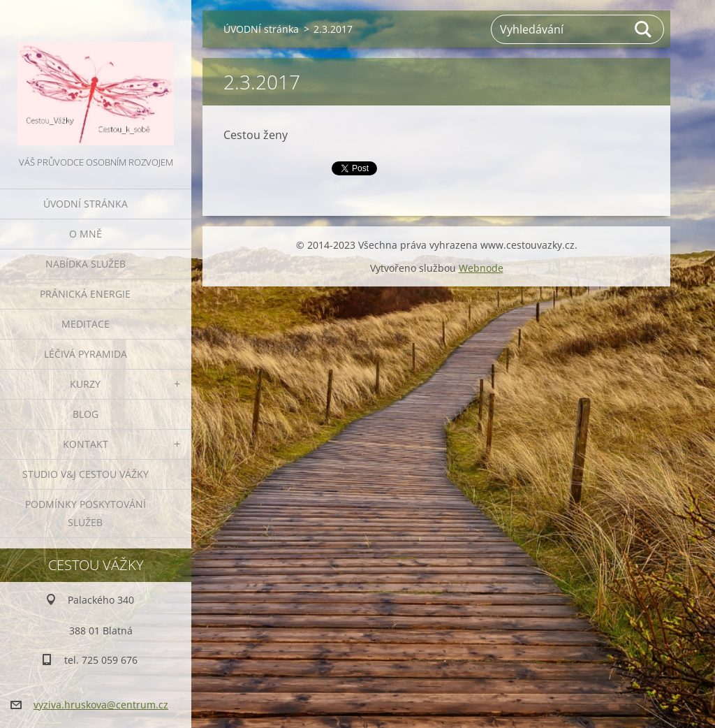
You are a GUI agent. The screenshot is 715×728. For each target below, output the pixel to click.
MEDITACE (86, 324)
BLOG (86, 414)
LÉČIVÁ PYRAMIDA (86, 354)
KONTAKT (86, 444)
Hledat (644, 29)
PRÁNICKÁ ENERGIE (85, 294)
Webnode (481, 268)
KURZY (85, 384)
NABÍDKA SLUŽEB (86, 264)
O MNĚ (86, 234)
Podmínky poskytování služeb (86, 513)
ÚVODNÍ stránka (86, 204)
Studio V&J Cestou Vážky (86, 474)
